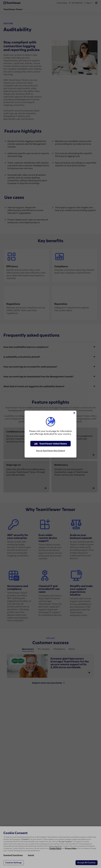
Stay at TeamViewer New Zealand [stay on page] (50, 451)
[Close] (74, 413)
